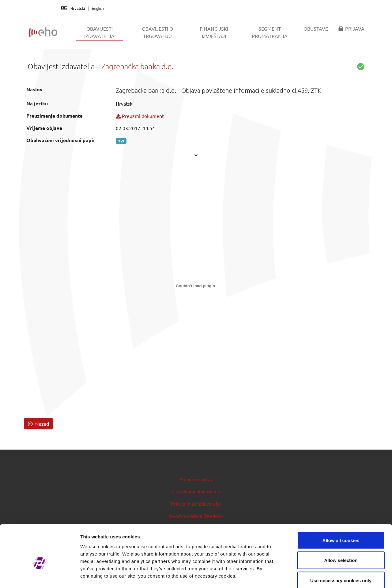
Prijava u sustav (196, 479)
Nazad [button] (38, 424)
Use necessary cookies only (341, 548)
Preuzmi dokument (140, 116)
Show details (321, 576)
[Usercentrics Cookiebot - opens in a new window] (40, 576)
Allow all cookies (341, 508)
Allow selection (341, 528)
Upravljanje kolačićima (196, 491)
